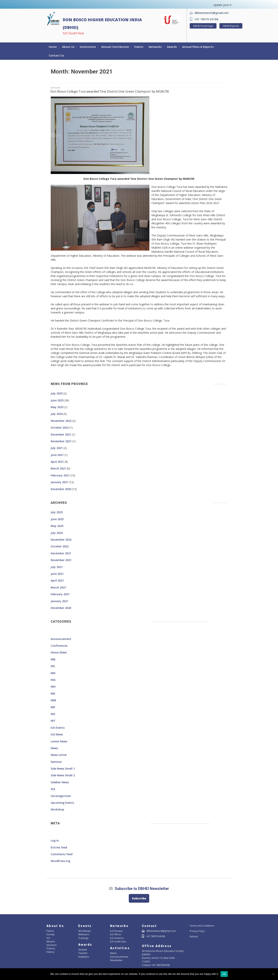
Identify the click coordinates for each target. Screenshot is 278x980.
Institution (84, 957)
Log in (55, 840)
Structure (51, 945)
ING (53, 680)
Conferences (59, 646)
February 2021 (60, 475)
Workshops (85, 931)
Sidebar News (60, 782)
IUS (48, 938)
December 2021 (61, 434)
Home (53, 47)
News (54, 748)
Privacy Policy (197, 931)
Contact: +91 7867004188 (156, 965)
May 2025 (57, 407)
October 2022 (60, 428)
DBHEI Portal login (203, 26)
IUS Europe (116, 931)
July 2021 (57, 448)
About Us (68, 47)
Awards (172, 47)
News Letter (59, 755)
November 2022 (61, 421)
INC (53, 666)
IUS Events (58, 728)
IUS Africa (115, 934)
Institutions (88, 47)
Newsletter (116, 960)
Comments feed (62, 854)
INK (53, 693)
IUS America (117, 938)
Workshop (57, 809)
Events (139, 47)
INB (53, 659)
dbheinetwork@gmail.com (212, 13)
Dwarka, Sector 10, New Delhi (158, 958)
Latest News (59, 741)
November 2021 (61, 441)
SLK (53, 789)
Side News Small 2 (63, 775)
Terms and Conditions (202, 926)
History (50, 952)
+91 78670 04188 (206, 19)
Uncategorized (61, 796)
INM (53, 700)
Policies (51, 948)
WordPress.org (60, 861)
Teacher (83, 953)
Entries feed (59, 847)
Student (82, 950)
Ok (224, 974)
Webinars (83, 934)
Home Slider (59, 652)
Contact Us (56, 55)
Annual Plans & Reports (198, 47)
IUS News (57, 734)
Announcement (61, 639)
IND (53, 673)
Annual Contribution (115, 47)
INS (53, 714)
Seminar (56, 762)
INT (53, 721)
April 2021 (57, 462)
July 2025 (57, 393)
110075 (146, 962)
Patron (50, 931)
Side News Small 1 (63, 769)
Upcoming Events (62, 803)
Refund (194, 937)
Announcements (119, 957)
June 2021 (57, 455)
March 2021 (58, 468)
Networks (155, 47)
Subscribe (139, 898)
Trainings (83, 938)
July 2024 (57, 414)
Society (50, 934)
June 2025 (57, 400)
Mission (51, 942)
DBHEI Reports (231, 26)
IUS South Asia (118, 942)
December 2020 (61, 489)
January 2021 (59, 482)
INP (53, 707)
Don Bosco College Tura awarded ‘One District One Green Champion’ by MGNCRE (110, 91)
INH (53, 687)
